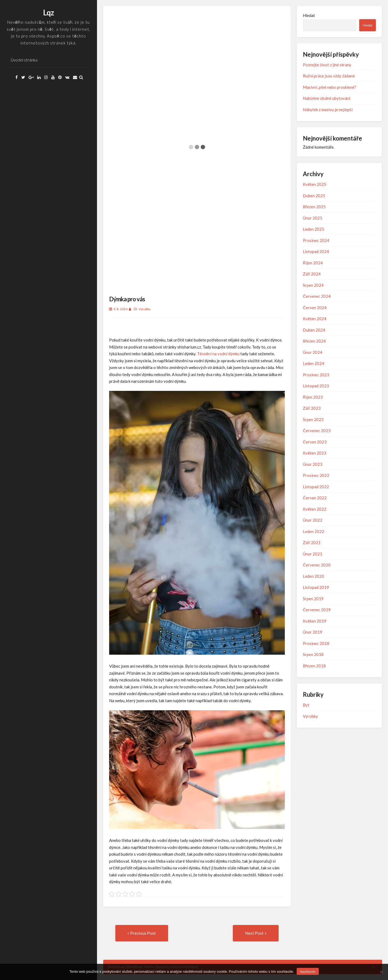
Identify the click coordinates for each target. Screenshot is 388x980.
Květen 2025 (315, 184)
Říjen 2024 (313, 263)
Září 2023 (312, 408)
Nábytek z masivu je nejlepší (328, 110)
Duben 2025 (314, 196)
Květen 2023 (315, 453)
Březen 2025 (314, 207)
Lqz (48, 12)
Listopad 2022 (316, 487)
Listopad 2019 (316, 587)
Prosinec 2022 (316, 475)
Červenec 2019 (317, 610)
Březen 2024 (314, 341)
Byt (306, 705)
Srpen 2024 (313, 285)
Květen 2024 (315, 319)
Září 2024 (312, 274)
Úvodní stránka (24, 60)
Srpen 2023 (313, 419)
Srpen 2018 (313, 654)
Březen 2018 (314, 666)
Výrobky (145, 309)
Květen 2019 (315, 621)
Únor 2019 (313, 632)
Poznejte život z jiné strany (327, 65)
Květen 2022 (315, 509)
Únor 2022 (313, 520)
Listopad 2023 (316, 386)
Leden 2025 (313, 229)
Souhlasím (308, 972)
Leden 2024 (313, 363)
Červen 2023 (315, 442)
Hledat (309, 15)
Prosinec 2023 (316, 375)
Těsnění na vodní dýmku (218, 354)
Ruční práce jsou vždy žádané (329, 76)
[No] (381, 972)
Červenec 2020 (317, 565)
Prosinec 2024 (316, 240)
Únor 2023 (313, 464)
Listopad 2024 (316, 251)
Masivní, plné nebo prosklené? (330, 87)
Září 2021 (312, 542)
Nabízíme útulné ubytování (327, 98)
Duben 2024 (314, 330)
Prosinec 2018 (316, 643)
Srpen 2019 (313, 599)
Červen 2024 (315, 308)
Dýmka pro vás (127, 299)
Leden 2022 (313, 531)
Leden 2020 (313, 576)
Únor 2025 (313, 218)
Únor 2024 (313, 352)
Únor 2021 (313, 554)
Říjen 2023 (313, 397)
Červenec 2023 (317, 431)
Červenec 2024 (317, 296)
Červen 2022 (315, 498)
